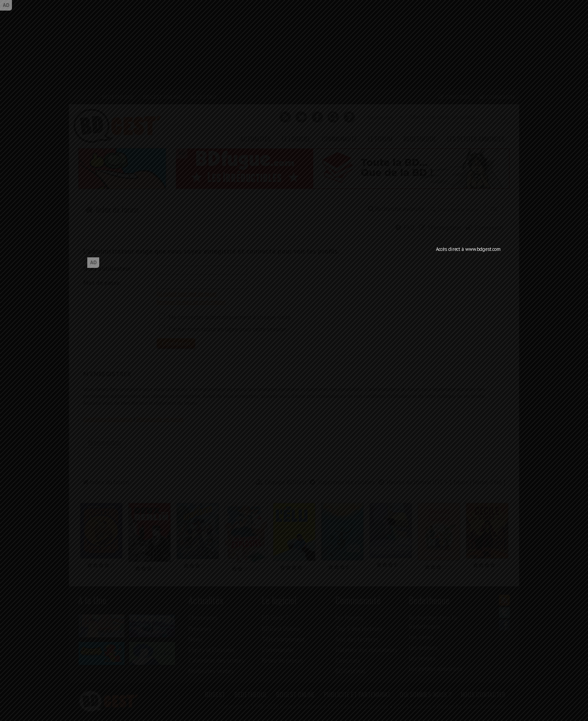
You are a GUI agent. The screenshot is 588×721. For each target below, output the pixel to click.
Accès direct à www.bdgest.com (468, 249)
